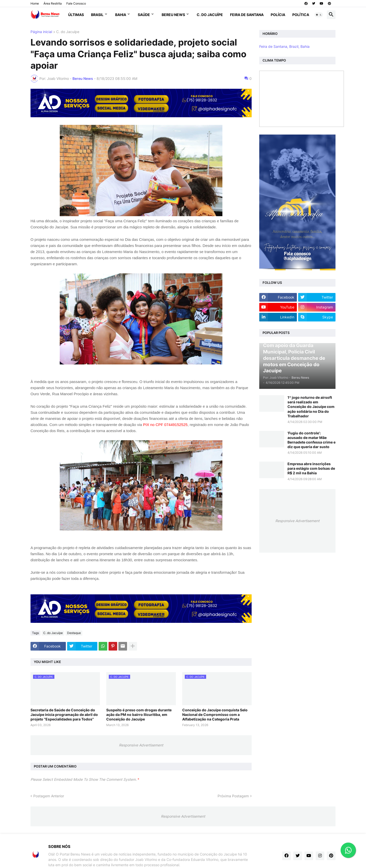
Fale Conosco (76, 3)
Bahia (121, 15)
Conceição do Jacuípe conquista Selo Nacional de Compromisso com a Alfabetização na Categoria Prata (215, 715)
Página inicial (41, 32)
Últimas (76, 15)
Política (301, 15)
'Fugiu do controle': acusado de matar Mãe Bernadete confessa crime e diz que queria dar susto (311, 440)
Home (35, 3)
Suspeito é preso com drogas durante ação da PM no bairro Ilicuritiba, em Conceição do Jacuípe (139, 715)
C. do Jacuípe (210, 15)
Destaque (74, 633)
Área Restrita (53, 3)
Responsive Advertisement (141, 745)
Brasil (97, 15)
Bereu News (173, 15)
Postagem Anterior (49, 796)
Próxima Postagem (233, 796)
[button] (319, 15)
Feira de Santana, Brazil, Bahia (284, 46)
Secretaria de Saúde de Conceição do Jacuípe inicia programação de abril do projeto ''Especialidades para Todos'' (64, 715)
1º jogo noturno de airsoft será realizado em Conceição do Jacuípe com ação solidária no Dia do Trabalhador (311, 407)
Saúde (144, 15)
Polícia (278, 15)
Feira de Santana (247, 15)
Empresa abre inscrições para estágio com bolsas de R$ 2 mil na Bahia (311, 468)
